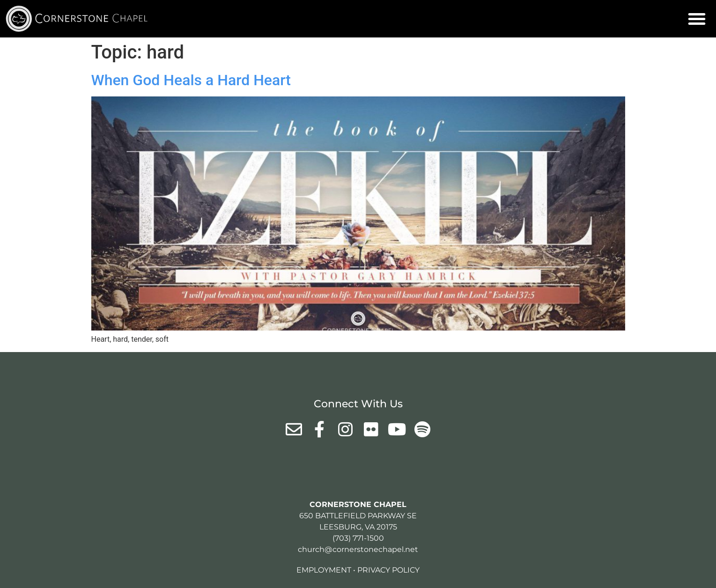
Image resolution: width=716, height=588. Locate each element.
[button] (697, 19)
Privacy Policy (388, 570)
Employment (324, 570)
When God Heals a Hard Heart (191, 80)
